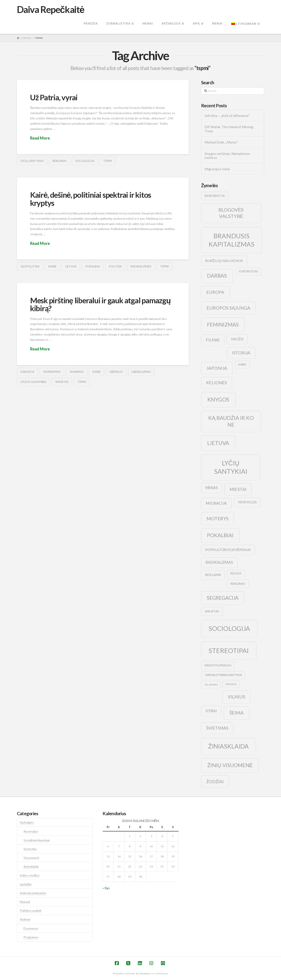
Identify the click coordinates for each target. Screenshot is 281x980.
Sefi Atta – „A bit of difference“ (227, 116)
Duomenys (31, 928)
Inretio (145, 973)
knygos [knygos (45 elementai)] (218, 399)
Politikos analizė (31, 911)
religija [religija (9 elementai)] (236, 573)
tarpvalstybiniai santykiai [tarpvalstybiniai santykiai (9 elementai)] (223, 675)
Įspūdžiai (26, 884)
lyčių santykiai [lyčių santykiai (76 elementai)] (231, 467)
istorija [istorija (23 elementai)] (241, 353)
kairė (52, 266)
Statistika (30, 849)
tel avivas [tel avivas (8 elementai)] (211, 685)
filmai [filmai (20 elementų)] (213, 340)
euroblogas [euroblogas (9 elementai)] (249, 271)
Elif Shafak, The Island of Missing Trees (229, 129)
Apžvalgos (27, 822)
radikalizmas (141, 266)
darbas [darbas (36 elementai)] (217, 276)
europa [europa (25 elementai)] (215, 292)
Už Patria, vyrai (54, 97)
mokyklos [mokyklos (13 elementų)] (247, 502)
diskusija (27, 372)
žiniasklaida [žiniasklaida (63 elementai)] (228, 746)
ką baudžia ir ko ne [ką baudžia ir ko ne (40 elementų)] (231, 421)
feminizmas (52, 372)
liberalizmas (141, 372)
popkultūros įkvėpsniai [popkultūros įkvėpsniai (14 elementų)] (228, 550)
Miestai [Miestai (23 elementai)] (238, 489)
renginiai (59, 161)
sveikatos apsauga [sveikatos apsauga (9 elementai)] (218, 665)
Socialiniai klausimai (37, 840)
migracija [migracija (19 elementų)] (216, 503)
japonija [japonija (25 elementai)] (217, 368)
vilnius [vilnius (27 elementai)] (236, 697)
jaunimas (77, 372)
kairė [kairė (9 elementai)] (242, 365)
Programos (31, 937)
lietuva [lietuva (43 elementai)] (218, 443)
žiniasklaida (31, 866)
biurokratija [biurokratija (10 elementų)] (215, 196)
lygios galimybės (34, 382)
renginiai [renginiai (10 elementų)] (238, 584)
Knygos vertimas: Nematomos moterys (227, 156)
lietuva (71, 266)
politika (115, 266)
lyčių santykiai (32, 161)
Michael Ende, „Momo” (221, 142)
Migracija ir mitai (217, 169)
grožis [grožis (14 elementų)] (237, 339)
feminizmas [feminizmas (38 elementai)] (223, 325)
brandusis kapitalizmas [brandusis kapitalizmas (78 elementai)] (231, 240)
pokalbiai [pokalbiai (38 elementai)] (220, 535)
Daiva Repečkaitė (51, 9)
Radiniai (25, 919)
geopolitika (30, 266)
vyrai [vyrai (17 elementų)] (211, 711)
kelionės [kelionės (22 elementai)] (217, 383)
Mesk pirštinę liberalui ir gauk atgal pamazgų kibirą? (100, 304)
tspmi (108, 161)
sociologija (85, 161)
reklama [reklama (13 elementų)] (213, 575)
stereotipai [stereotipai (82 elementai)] (229, 651)
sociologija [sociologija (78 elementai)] (229, 628)
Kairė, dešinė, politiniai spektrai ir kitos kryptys (91, 199)
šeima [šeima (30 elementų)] (237, 713)
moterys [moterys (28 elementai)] (218, 518)
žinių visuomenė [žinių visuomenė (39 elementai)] (230, 765)
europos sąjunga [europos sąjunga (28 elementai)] (228, 308)
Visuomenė (31, 858)
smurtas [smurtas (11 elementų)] (212, 611)
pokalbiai (93, 266)
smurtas (62, 382)
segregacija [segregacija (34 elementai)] (223, 598)
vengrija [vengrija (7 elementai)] (231, 684)
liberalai (116, 372)
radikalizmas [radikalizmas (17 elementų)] (219, 562)
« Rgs (106, 888)
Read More (40, 138)
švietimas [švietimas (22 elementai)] (217, 728)
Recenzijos (31, 831)
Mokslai (25, 902)
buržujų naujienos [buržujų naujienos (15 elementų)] (224, 261)
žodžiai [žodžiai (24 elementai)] (215, 781)
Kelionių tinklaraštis (33, 893)
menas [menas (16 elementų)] (212, 488)
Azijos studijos (30, 875)
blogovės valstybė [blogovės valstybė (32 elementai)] (231, 213)
